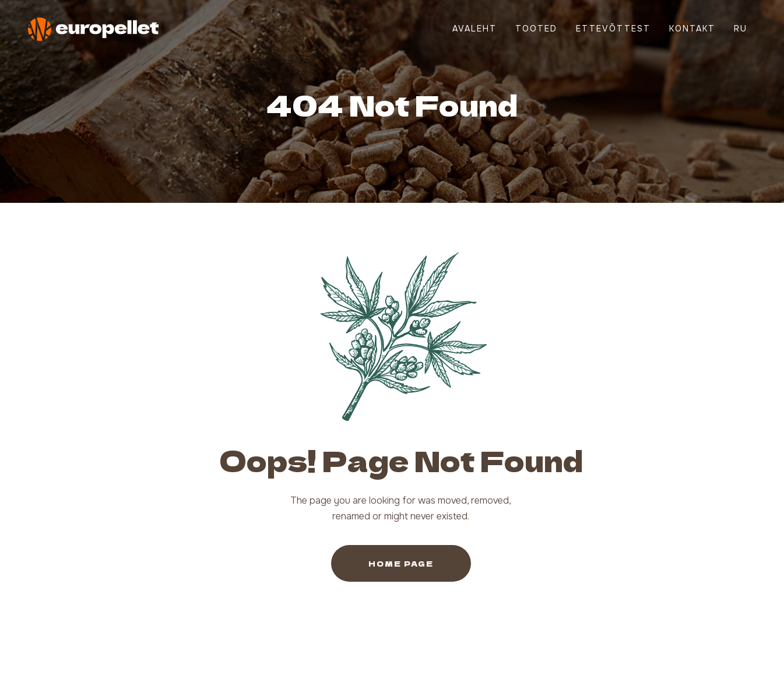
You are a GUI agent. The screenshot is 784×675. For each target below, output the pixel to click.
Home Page (401, 563)
